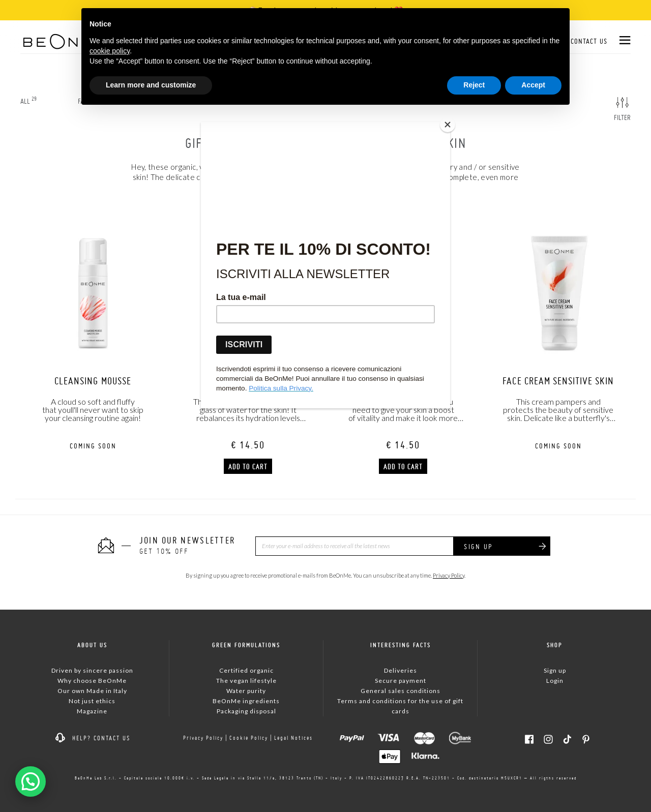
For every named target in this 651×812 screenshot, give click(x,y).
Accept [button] (533, 85)
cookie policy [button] (110, 51)
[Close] (448, 125)
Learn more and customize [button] (151, 85)
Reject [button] (474, 85)
